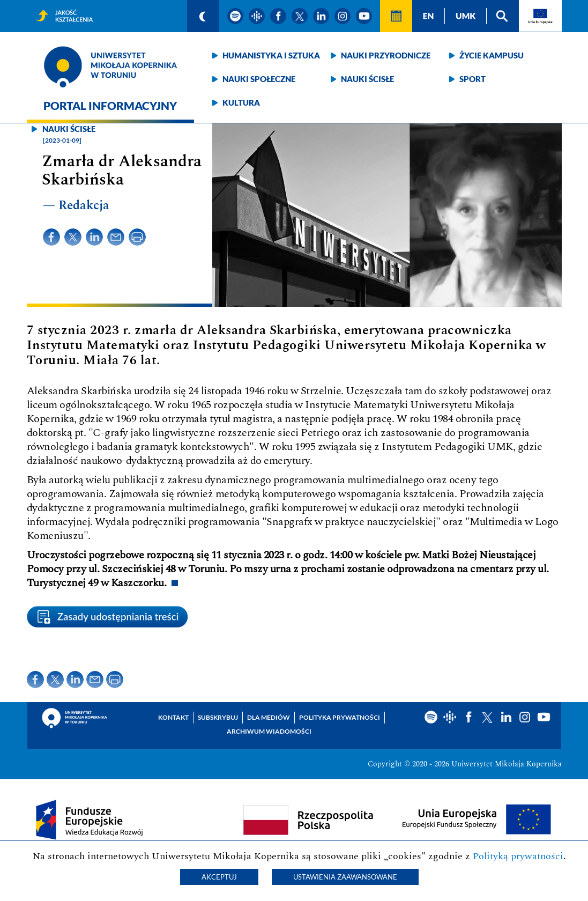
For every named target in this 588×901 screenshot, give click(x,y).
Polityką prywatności (518, 856)
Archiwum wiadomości (269, 731)
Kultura (241, 102)
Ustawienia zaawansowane (345, 877)
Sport (472, 79)
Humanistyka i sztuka (271, 55)
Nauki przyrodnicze (386, 55)
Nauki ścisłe (367, 79)
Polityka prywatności (340, 717)
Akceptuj (219, 877)
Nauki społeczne (259, 79)
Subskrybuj (218, 717)
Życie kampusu (492, 55)
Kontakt (173, 717)
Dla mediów (269, 717)
